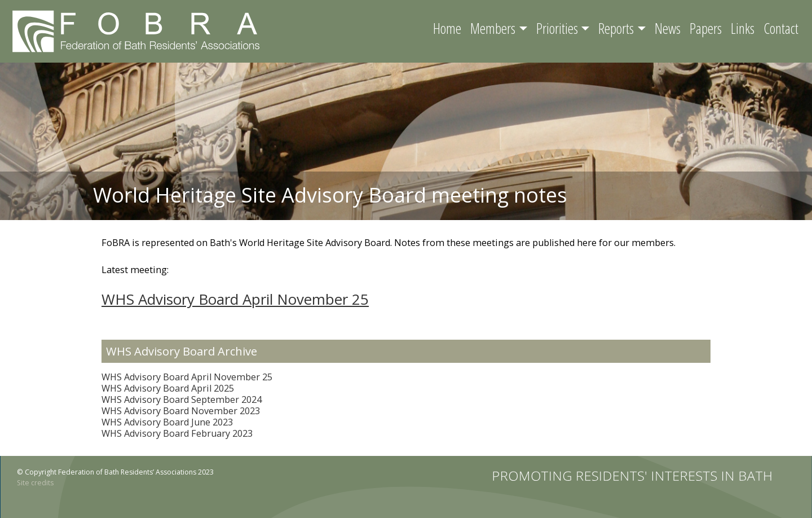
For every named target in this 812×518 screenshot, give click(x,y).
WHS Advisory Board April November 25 (235, 299)
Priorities (557, 28)
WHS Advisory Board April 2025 (168, 388)
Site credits (35, 483)
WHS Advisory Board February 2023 (177, 433)
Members (493, 28)
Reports (616, 28)
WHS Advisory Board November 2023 (181, 411)
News (668, 28)
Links (743, 28)
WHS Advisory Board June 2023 (167, 422)
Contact (781, 28)
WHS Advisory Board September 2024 (182, 400)
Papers (706, 28)
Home (447, 28)
